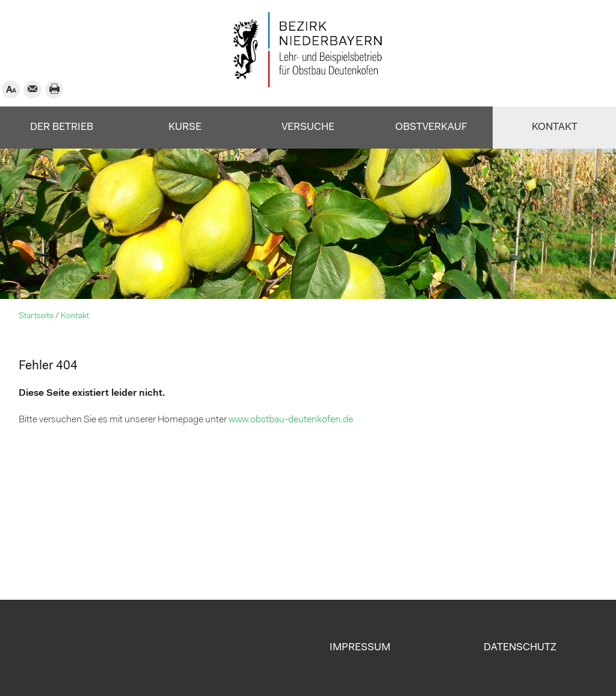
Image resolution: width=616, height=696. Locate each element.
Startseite (36, 316)
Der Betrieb (62, 127)
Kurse (185, 127)
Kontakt (555, 127)
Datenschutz (520, 648)
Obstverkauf (431, 127)
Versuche (308, 127)
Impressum (360, 648)
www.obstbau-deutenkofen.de (291, 420)
